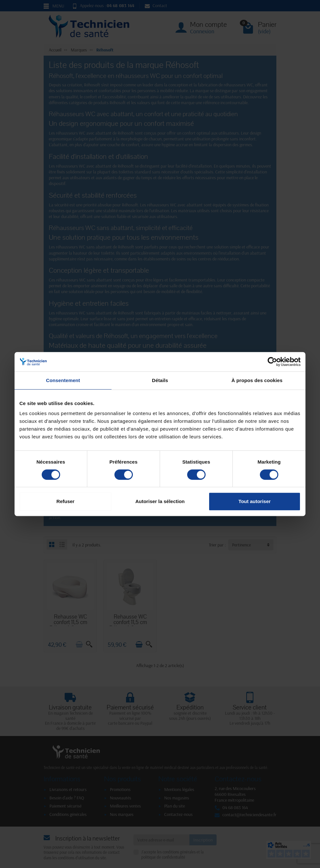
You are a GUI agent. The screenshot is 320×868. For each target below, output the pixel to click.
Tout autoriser (255, 501)
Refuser (66, 501)
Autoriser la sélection (160, 501)
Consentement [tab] (63, 380)
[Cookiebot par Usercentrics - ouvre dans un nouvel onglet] (272, 362)
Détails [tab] (160, 380)
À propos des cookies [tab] (257, 380)
